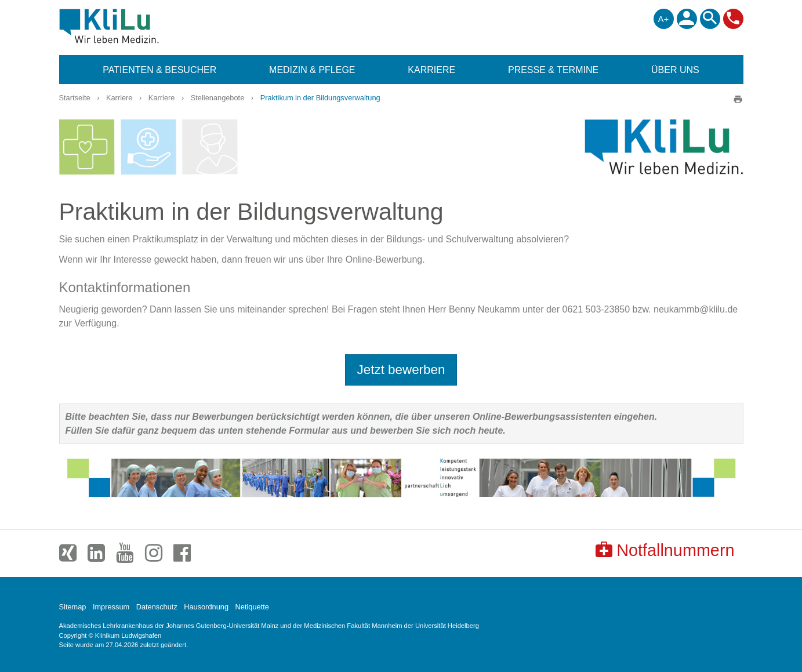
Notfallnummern (665, 550)
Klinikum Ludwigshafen (135, 26)
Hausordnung (206, 607)
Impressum (111, 607)
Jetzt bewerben (401, 370)
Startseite (75, 98)
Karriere (119, 98)
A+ (664, 19)
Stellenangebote (218, 98)
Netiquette (252, 607)
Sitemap (73, 607)
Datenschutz (157, 607)
